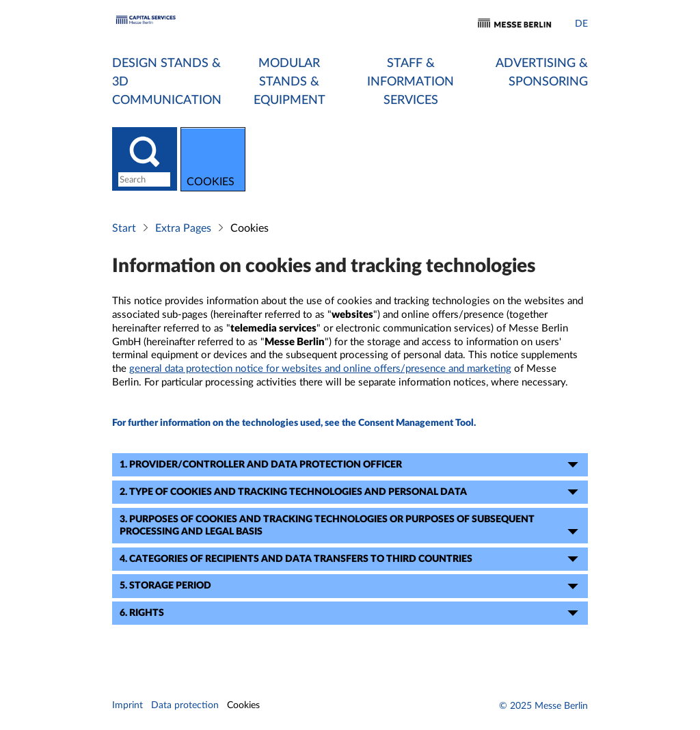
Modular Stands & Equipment (290, 82)
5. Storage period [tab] (351, 588)
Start (124, 230)
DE (581, 24)
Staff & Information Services (410, 82)
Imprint (127, 707)
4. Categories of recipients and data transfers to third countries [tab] (351, 560)
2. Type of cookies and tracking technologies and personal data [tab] (351, 494)
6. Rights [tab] (351, 614)
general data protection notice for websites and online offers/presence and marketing (320, 370)
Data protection (185, 707)
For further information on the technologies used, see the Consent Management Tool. (294, 424)
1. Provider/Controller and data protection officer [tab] (351, 466)
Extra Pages (183, 230)
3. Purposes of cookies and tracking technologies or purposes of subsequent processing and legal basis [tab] (351, 527)
